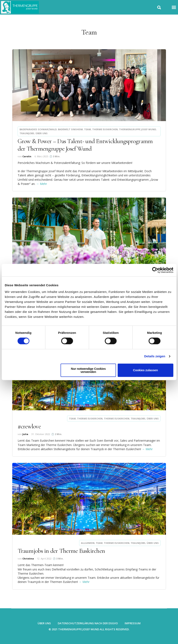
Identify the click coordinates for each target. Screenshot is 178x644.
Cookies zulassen (145, 370)
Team (88, 129)
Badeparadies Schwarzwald (38, 129)
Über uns (42, 133)
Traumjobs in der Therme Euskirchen (61, 551)
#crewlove (29, 426)
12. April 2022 (44, 559)
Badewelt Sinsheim (70, 129)
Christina (28, 559)
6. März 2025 (41, 156)
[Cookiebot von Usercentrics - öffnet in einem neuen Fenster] (155, 270)
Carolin (27, 156)
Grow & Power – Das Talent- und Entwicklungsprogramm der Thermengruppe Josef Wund (85, 145)
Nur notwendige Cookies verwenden (88, 370)
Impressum (133, 623)
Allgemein (88, 543)
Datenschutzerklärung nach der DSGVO (88, 623)
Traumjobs (27, 133)
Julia (25, 434)
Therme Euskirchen (105, 129)
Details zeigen (155, 356)
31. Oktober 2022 (41, 434)
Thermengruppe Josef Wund (137, 129)
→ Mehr (42, 184)
